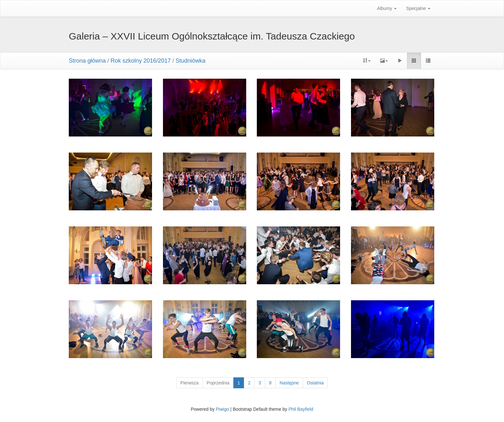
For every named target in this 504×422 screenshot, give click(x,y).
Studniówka (190, 61)
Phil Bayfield (301, 409)
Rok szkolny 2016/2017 (141, 61)
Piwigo (222, 409)
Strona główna (87, 61)
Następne (289, 383)
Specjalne (418, 8)
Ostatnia (315, 383)
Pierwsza (189, 383)
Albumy (387, 8)
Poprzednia (218, 383)
